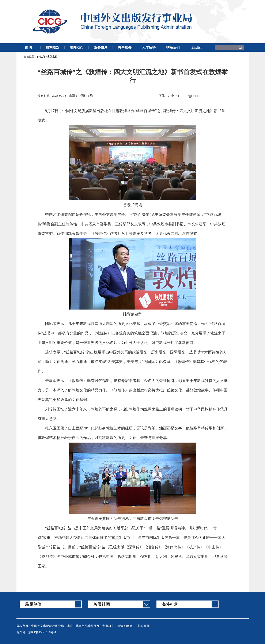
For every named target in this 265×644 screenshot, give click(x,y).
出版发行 (52, 57)
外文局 (41, 57)
